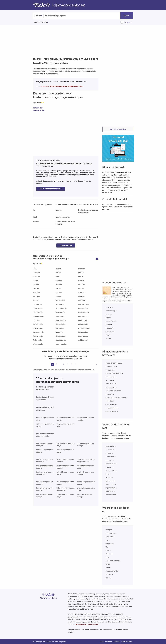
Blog (102, 642)
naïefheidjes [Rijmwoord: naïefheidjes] (110, 387)
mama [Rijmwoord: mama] (108, 314)
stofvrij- (109, 477)
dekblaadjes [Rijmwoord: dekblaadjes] (38, 324)
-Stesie (108, 578)
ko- (35, 210)
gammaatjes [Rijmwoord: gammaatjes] (61, 340)
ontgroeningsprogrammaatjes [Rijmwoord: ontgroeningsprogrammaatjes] (86, 444)
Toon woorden (66, 246)
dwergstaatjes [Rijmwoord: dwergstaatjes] (39, 332)
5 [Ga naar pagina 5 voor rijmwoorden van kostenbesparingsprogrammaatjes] (68, 364)
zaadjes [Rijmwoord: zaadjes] (36, 300)
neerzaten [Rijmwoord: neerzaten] (109, 370)
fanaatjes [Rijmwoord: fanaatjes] (59, 332)
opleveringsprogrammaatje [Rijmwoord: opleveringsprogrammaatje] (65, 451)
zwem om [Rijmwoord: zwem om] (109, 380)
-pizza (108, 564)
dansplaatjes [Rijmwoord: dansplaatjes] (61, 320)
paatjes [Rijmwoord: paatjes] (36, 284)
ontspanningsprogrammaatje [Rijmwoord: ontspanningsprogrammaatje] (45, 451)
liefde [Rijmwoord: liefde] (108, 318)
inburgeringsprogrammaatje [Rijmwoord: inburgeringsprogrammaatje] (45, 467)
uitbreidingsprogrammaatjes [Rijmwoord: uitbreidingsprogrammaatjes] (65, 473)
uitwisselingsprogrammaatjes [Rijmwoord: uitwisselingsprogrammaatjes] (85, 473)
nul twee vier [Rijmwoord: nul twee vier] (110, 367)
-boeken (109, 574)
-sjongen (109, 530)
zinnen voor (61, 86)
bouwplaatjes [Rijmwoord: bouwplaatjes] (83, 312)
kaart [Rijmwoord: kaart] (108, 338)
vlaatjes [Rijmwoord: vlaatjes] (81, 296)
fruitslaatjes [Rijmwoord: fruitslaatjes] (38, 340)
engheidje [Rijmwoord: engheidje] (109, 401)
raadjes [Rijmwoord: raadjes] (36, 288)
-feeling (109, 554)
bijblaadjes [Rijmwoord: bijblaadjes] (37, 304)
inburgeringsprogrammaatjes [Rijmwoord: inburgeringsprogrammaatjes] (45, 444)
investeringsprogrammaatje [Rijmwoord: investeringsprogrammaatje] (66, 444)
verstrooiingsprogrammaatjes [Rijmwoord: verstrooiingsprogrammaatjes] (86, 496)
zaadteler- (110, 491)
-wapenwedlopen (112, 561)
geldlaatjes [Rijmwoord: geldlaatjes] (83, 340)
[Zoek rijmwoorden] (55, 16)
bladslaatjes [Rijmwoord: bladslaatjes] (60, 304)
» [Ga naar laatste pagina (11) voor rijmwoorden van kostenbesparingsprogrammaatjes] (96, 364)
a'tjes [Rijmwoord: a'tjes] (35, 268)
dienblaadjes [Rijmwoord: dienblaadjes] (83, 324)
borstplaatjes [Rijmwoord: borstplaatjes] (38, 312)
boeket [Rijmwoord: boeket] (108, 325)
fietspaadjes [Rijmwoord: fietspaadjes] (83, 332)
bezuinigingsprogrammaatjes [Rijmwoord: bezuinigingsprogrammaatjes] (86, 483)
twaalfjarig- (110, 484)
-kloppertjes (110, 533)
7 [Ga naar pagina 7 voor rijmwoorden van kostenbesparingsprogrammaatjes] (75, 364)
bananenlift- (110, 470)
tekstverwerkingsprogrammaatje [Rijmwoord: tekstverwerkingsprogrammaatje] (66, 489)
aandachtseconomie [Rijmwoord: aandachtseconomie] (113, 373)
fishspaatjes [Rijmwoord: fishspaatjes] (60, 336)
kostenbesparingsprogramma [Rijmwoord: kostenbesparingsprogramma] (45, 409)
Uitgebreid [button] (128, 22)
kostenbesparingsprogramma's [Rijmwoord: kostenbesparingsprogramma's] (45, 398)
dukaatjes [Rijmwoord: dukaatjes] (60, 328)
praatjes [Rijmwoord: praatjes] (82, 284)
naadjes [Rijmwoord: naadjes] (59, 280)
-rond (108, 568)
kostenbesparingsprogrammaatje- (88, 211)
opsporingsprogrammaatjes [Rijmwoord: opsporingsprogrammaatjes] (66, 425)
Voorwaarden (127, 642)
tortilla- (108, 453)
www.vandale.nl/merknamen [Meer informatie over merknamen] (87, 624)
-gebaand (109, 537)
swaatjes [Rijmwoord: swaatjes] (37, 296)
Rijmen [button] (127, 16)
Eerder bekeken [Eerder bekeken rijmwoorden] (41, 22)
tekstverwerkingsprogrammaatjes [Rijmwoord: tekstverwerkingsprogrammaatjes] (45, 473)
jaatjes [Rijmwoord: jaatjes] (81, 276)
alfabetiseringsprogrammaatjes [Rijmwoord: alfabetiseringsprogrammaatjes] (45, 460)
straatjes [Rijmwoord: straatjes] (82, 292)
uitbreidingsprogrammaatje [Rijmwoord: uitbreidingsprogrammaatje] (86, 489)
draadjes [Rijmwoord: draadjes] (37, 272)
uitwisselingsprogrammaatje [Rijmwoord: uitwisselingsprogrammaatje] (45, 496)
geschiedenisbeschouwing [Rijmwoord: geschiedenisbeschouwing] (116, 398)
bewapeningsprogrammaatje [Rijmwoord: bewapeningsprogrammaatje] (65, 483)
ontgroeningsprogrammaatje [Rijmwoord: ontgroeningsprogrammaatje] (65, 467)
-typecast (109, 543)
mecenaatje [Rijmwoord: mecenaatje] (110, 377)
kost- (35, 217)
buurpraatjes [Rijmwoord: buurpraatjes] (83, 316)
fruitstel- (109, 467)
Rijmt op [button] (38, 16)
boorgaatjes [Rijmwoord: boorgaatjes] (83, 308)
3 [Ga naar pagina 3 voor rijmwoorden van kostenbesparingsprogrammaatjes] (60, 364)
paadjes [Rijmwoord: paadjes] (81, 280)
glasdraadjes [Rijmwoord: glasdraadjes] (38, 344)
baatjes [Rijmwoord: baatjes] (59, 268)
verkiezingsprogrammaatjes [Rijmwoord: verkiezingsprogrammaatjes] (65, 496)
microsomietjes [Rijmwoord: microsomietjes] (111, 408)
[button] (97, 259)
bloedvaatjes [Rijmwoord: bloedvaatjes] (38, 308)
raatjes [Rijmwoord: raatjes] (58, 288)
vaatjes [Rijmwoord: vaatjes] (59, 296)
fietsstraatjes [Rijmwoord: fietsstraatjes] (38, 336)
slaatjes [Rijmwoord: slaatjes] (81, 288)
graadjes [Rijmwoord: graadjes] (37, 276)
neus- (108, 474)
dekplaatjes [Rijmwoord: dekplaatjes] (60, 324)
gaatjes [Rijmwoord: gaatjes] (81, 272)
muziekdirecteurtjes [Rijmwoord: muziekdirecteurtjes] (113, 363)
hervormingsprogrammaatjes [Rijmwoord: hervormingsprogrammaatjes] (45, 489)
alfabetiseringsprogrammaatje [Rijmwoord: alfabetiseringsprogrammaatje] (45, 483)
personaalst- (110, 446)
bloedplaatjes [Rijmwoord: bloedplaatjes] (84, 304)
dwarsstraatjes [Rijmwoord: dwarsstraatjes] (84, 328)
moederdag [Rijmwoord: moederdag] (110, 311)
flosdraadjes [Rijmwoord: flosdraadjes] (83, 336)
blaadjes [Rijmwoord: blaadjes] (82, 268)
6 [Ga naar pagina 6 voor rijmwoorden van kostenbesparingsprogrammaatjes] (71, 364)
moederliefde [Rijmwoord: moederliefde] (111, 321)
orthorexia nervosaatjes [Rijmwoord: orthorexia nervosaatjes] (39, 109)
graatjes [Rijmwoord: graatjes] (59, 276)
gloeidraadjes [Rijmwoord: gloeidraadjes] (61, 344)
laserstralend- (111, 495)
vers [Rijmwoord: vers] (107, 335)
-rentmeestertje (112, 571)
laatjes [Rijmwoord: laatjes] (36, 280)
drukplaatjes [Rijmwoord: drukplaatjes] (38, 328)
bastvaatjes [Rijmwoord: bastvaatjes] (60, 300)
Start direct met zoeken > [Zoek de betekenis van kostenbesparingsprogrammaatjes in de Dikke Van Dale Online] (51, 189)
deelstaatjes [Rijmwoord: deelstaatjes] (83, 320)
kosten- (59, 210)
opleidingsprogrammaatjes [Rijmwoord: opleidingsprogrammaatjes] (86, 467)
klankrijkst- (110, 457)
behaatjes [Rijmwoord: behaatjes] (82, 300)
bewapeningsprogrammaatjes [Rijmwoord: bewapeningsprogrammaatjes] (65, 460)
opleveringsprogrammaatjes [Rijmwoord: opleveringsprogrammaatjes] (45, 425)
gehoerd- (109, 460)
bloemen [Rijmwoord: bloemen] (109, 328)
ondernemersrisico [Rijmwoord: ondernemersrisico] (113, 391)
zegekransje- (111, 488)
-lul (107, 557)
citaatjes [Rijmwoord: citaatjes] (36, 320)
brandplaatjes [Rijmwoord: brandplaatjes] (39, 316)
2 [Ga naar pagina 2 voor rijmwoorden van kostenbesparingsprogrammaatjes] (56, 364)
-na (107, 540)
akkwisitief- (110, 450)
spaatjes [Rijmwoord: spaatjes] (36, 292)
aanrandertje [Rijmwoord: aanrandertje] (111, 404)
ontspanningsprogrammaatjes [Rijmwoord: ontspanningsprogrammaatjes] (86, 419)
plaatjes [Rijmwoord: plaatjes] (59, 284)
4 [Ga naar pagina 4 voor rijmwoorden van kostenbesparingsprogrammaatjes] (64, 364)
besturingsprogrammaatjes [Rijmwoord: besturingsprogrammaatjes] (45, 419)
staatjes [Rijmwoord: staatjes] (59, 292)
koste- (36, 221)
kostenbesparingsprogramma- (66, 223)
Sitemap (109, 642)
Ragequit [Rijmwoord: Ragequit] (109, 394)
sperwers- (109, 481)
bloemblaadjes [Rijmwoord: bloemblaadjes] (61, 308)
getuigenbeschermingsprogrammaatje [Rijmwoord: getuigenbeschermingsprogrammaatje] (86, 460)
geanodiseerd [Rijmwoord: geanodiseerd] (111, 411)
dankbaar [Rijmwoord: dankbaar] (109, 331)
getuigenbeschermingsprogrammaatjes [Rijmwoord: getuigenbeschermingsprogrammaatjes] (45, 435)
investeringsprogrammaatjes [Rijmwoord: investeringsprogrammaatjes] (66, 419)
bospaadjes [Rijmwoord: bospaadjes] (60, 312)
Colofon (117, 642)
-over (108, 550)
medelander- (111, 464)
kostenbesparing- (63, 217)
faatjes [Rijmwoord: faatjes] (58, 272)
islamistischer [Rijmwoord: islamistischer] (111, 384)
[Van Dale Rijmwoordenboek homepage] (43, 5)
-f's (107, 547)
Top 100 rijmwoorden (118, 129)
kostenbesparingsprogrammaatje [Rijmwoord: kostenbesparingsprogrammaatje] (45, 388)
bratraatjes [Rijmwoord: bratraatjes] (60, 316)
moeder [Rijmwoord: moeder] (109, 307)
